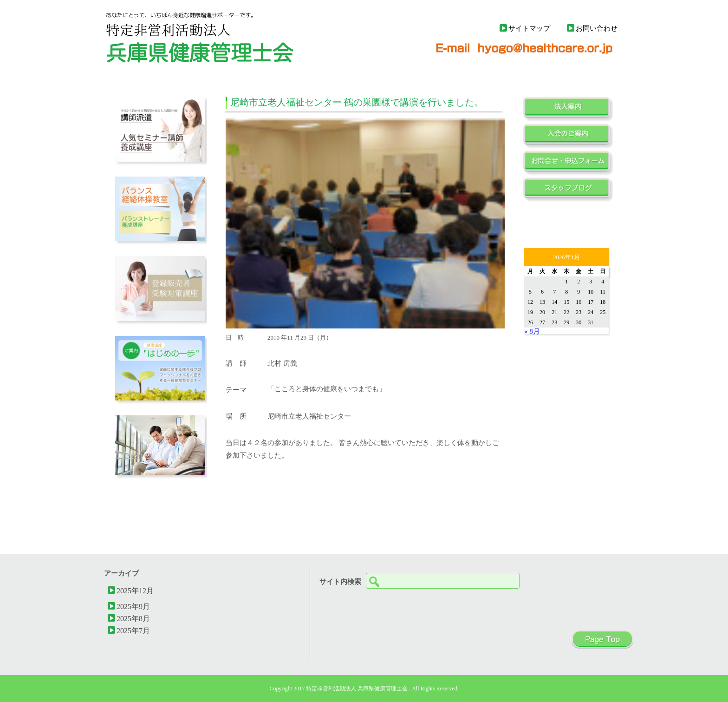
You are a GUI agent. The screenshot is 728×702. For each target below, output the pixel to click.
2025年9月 (133, 606)
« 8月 (532, 331)
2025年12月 (135, 590)
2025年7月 (133, 630)
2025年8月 (133, 618)
